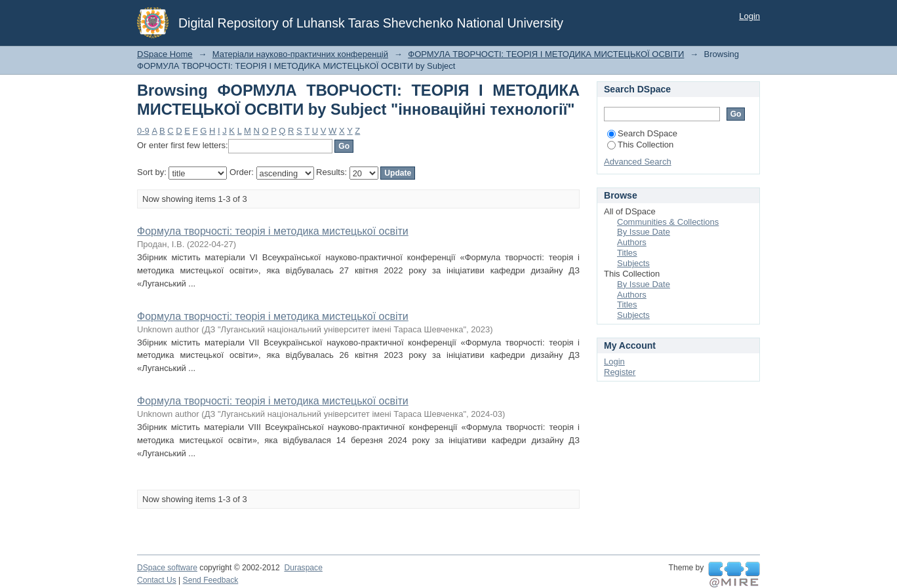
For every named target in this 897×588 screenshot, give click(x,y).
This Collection (640, 145)
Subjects (633, 263)
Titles (627, 253)
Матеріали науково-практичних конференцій (300, 54)
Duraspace (303, 568)
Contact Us (157, 580)
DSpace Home (165, 54)
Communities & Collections (668, 222)
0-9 (143, 131)
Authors (632, 242)
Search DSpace (642, 133)
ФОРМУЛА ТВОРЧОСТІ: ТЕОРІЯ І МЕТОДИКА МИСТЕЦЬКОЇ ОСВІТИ (546, 54)
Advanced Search (638, 162)
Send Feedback (211, 580)
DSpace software (167, 568)
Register (620, 372)
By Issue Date (644, 232)
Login (749, 16)
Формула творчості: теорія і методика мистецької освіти (273, 231)
